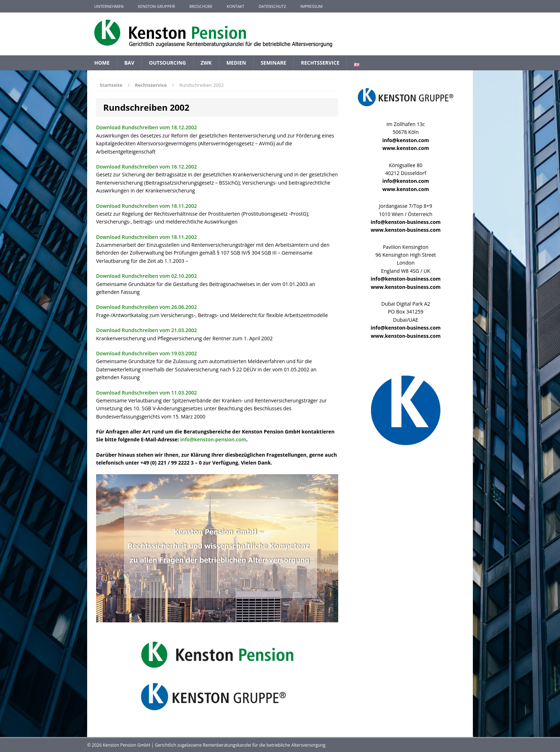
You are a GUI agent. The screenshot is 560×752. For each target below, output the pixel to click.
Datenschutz (272, 6)
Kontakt (236, 6)
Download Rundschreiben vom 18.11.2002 (146, 206)
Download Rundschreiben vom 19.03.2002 (146, 353)
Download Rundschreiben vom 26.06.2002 (146, 307)
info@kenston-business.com (406, 222)
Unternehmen (109, 6)
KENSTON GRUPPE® (156, 6)
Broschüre (201, 6)
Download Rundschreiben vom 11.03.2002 (146, 393)
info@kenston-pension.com (213, 439)
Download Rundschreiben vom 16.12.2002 (146, 167)
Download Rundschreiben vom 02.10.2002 (146, 276)
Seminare (274, 63)
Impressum (311, 6)
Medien (236, 63)
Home (102, 63)
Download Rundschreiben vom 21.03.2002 (146, 330)
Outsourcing (167, 63)
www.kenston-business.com (406, 230)
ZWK (206, 63)
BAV (129, 63)
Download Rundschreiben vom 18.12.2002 (146, 127)
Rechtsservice (320, 63)
